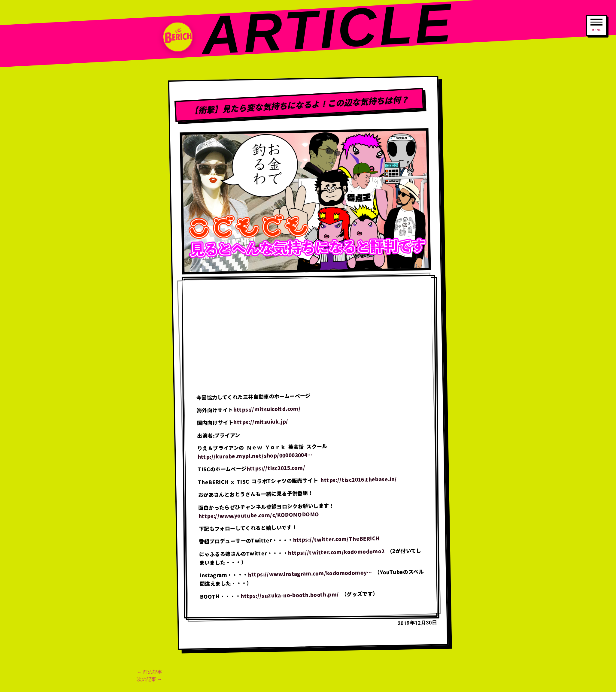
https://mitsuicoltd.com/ (267, 409)
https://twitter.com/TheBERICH (336, 539)
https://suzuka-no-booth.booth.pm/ (290, 595)
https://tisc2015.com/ (276, 468)
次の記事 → (150, 679)
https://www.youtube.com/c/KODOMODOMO (259, 515)
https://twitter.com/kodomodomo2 (336, 552)
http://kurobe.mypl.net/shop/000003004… (255, 456)
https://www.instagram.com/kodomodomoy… (310, 573)
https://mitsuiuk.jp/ (261, 422)
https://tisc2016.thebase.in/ (359, 479)
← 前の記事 (150, 672)
